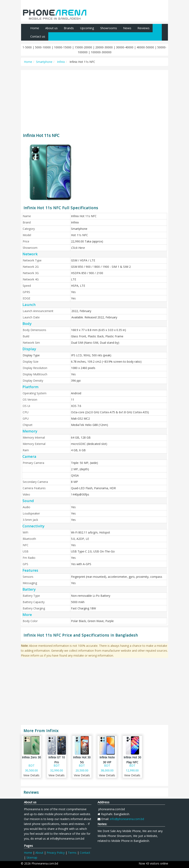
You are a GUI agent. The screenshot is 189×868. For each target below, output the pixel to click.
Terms (72, 853)
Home (35, 28)
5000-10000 (43, 47)
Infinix (61, 62)
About (39, 853)
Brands (69, 28)
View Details (31, 775)
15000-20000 (83, 47)
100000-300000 (101, 52)
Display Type (31, 355)
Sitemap (32, 857)
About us (51, 28)
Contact (85, 853)
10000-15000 (63, 47)
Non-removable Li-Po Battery (91, 596)
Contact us (38, 36)
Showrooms (109, 28)
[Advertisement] (94, 100)
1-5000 (27, 47)
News (127, 28)
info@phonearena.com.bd (127, 819)
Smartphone (44, 62)
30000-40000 (125, 47)
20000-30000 (104, 47)
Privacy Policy (56, 853)
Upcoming (87, 28)
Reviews (143, 28)
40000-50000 (145, 47)
